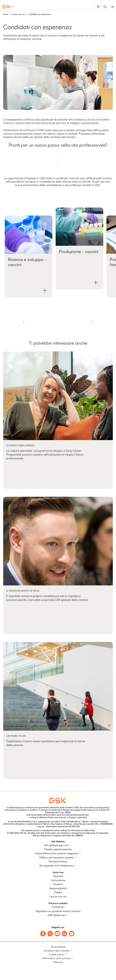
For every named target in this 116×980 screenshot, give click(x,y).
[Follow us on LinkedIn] (64, 934)
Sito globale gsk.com (56, 845)
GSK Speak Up (56, 915)
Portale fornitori (58, 861)
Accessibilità (58, 947)
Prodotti (58, 884)
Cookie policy (56, 954)
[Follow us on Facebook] (43, 934)
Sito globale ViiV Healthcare (56, 866)
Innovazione (58, 880)
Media (58, 892)
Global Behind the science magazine (56, 853)
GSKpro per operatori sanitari (56, 857)
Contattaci (58, 907)
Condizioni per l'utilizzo (56, 951)
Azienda (58, 876)
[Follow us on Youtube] (57, 934)
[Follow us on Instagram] (72, 934)
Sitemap (58, 962)
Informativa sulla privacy (56, 958)
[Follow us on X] (50, 934)
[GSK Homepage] (8, 7)
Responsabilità (58, 888)
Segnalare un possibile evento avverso (58, 911)
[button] (29, 256)
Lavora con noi (58, 896)
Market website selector (58, 849)
